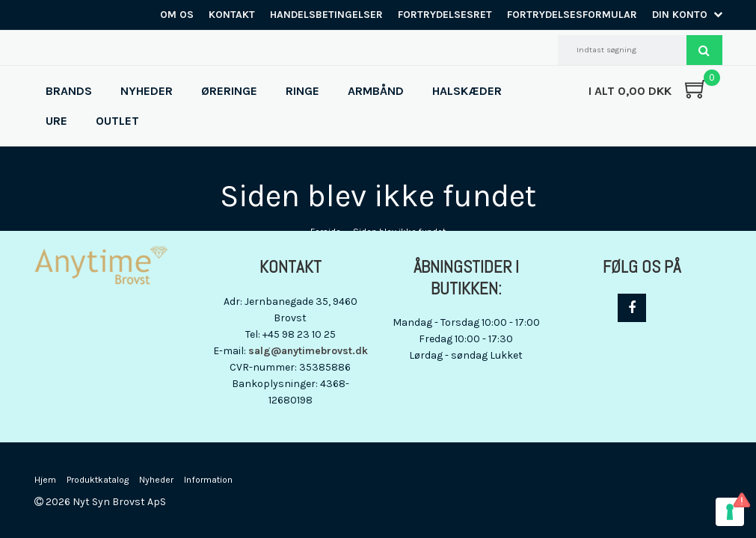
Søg (704, 50)
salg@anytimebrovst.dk (308, 351)
